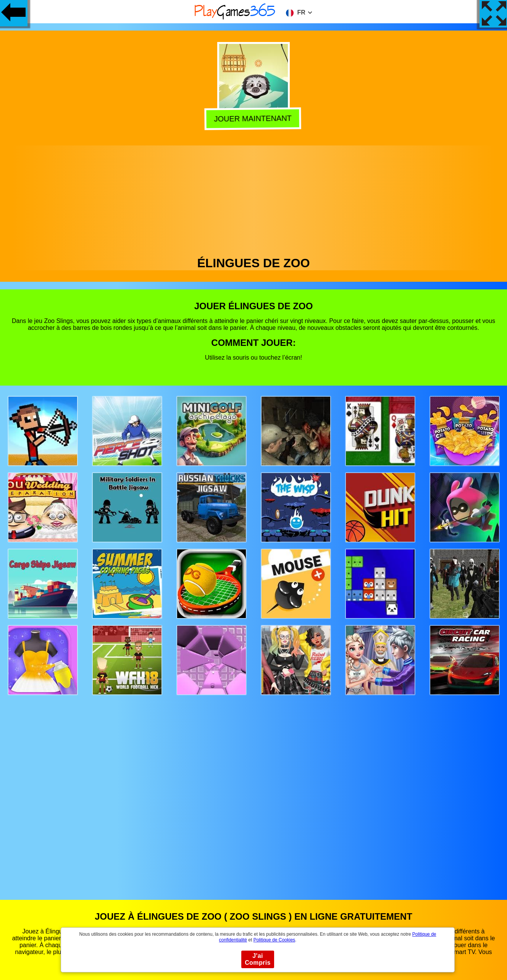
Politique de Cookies (274, 940)
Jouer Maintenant (254, 118)
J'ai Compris (258, 959)
